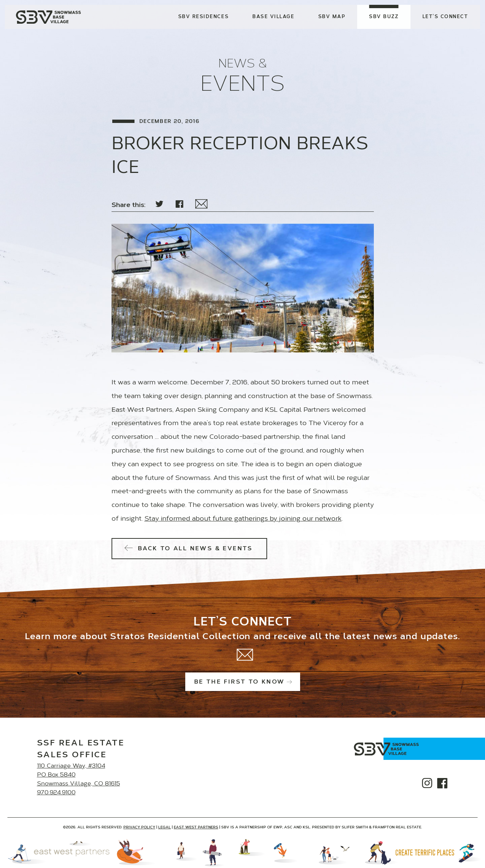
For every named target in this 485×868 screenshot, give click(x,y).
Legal (165, 827)
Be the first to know (243, 682)
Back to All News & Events (189, 549)
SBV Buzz (383, 18)
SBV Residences (203, 18)
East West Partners (196, 827)
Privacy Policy (139, 827)
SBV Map (331, 18)
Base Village (273, 18)
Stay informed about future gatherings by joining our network (243, 519)
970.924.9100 (56, 793)
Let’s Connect (445, 18)
